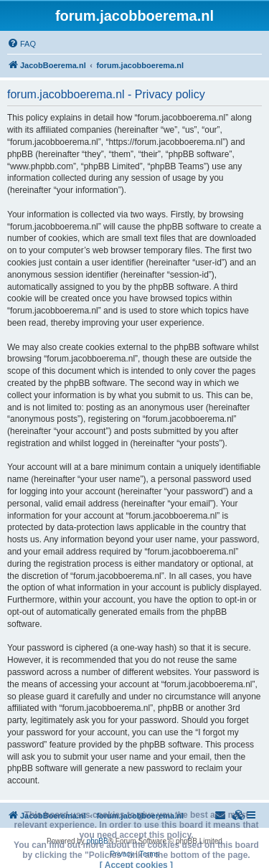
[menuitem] (22, 44)
